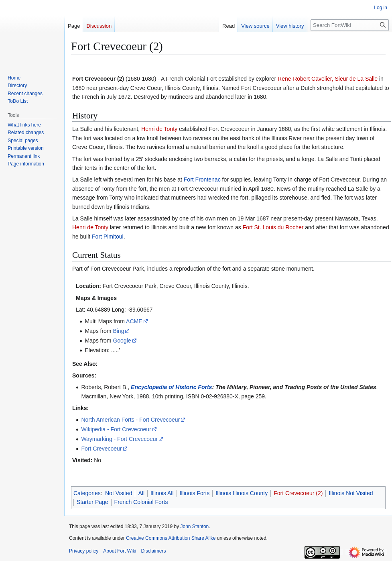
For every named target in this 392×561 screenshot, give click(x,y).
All (141, 493)
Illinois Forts (195, 493)
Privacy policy (84, 551)
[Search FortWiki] (350, 25)
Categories (87, 493)
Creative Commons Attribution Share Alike (171, 538)
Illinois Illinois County (242, 493)
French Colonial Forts (141, 502)
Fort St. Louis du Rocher (273, 227)
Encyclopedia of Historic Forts (171, 387)
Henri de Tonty (159, 129)
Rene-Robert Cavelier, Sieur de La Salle (328, 79)
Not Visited (119, 493)
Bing (118, 331)
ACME (134, 321)
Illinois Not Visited (351, 493)
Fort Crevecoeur (101, 449)
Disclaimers (153, 551)
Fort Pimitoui (108, 237)
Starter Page (92, 502)
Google (122, 341)
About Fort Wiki (120, 551)
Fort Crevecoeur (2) (298, 493)
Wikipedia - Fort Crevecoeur (116, 429)
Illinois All (162, 493)
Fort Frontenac (202, 180)
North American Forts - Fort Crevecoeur (130, 420)
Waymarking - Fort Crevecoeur (119, 439)
